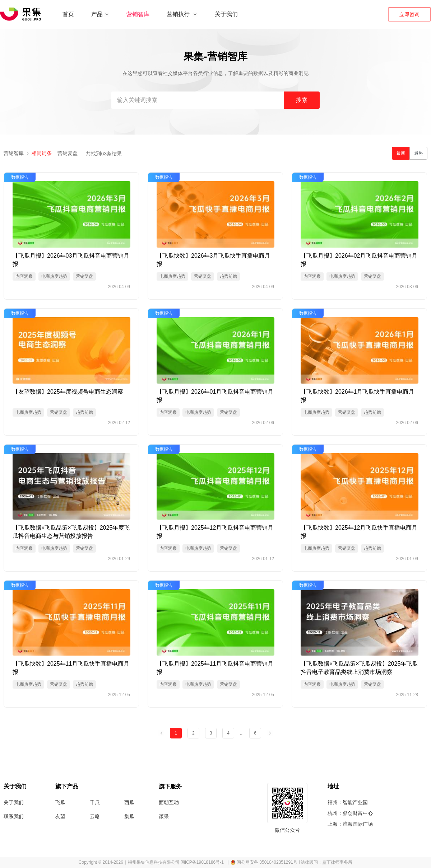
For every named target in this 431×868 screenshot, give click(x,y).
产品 (100, 14)
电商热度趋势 (54, 276)
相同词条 (42, 153)
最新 (401, 153)
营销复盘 (68, 153)
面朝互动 (169, 802)
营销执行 (182, 14)
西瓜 (129, 802)
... (242, 733)
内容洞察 (24, 276)
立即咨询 (409, 14)
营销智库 (138, 14)
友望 (60, 816)
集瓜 (129, 816)
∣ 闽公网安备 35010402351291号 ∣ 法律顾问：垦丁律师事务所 (290, 862)
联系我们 (14, 816)
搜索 (302, 100)
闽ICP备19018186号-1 (202, 862)
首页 (68, 14)
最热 (418, 153)
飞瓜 (60, 802)
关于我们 (226, 14)
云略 (95, 816)
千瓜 (95, 802)
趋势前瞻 (228, 276)
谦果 (164, 816)
